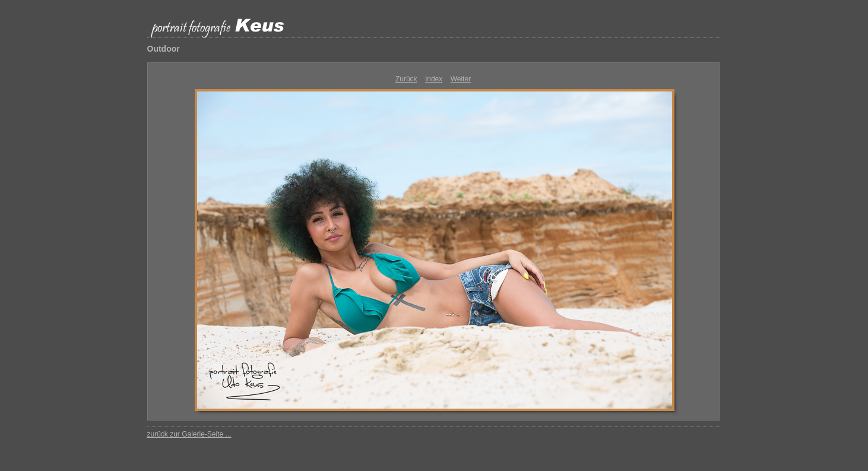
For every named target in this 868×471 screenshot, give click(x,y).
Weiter (461, 79)
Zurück (406, 79)
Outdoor (164, 49)
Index (434, 79)
